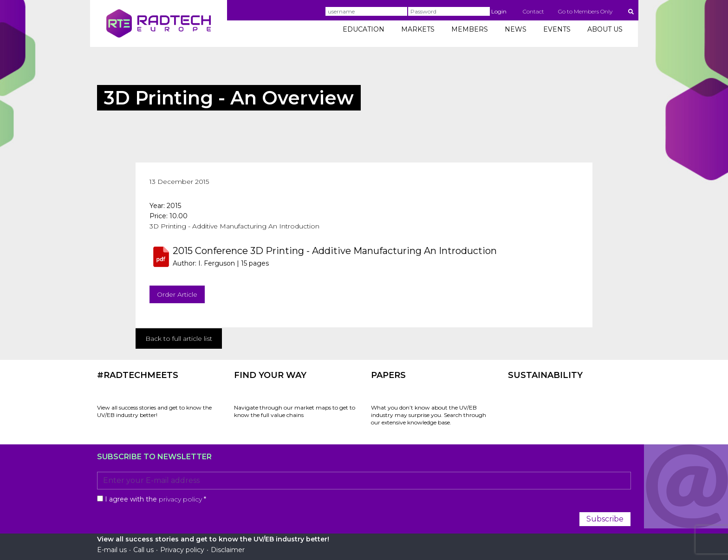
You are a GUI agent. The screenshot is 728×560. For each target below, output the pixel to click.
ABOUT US (605, 29)
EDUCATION (364, 29)
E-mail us (112, 550)
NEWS (516, 29)
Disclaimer (228, 550)
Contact (533, 11)
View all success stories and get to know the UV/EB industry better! (154, 411)
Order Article (177, 294)
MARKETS (418, 29)
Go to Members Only (585, 11)
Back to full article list (179, 339)
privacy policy (180, 499)
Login (499, 11)
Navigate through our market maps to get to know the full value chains (295, 411)
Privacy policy (182, 550)
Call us (143, 550)
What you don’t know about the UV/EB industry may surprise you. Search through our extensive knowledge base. (429, 415)
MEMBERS (470, 29)
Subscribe (605, 519)
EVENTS (557, 29)
